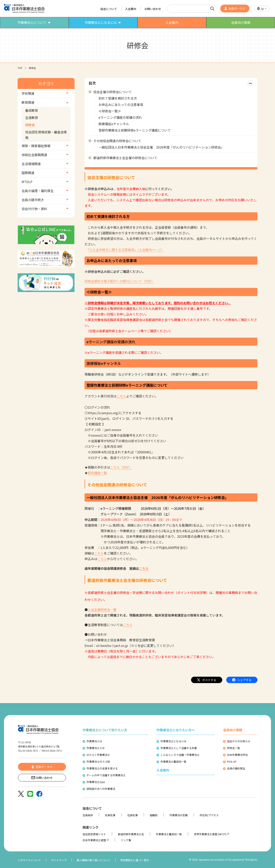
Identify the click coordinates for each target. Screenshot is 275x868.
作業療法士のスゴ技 (98, 762)
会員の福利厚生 (236, 768)
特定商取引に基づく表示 (135, 860)
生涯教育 (32, 118)
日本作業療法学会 (237, 755)
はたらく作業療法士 (98, 755)
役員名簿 (110, 815)
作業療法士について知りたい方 (105, 730)
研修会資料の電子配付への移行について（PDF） (120, 281)
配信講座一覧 (97, 473)
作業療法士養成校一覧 (173, 762)
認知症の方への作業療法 (101, 789)
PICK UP (232, 762)
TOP (20, 68)
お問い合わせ (153, 9)
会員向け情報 (233, 730)
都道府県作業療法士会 (131, 834)
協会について (109, 9)
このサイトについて (29, 860)
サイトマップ (59, 860)
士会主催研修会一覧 (102, 610)
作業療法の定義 (179, 815)
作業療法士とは (96, 748)
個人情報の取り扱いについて (93, 860)
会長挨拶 (88, 815)
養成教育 (32, 110)
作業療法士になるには (173, 741)
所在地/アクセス (209, 815)
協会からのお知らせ (239, 741)
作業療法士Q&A (96, 782)
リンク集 (126, 840)
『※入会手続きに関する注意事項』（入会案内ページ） (126, 250)
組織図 (154, 815)
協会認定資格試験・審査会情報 (46, 135)
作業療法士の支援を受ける (102, 768)
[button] (262, 9)
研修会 (30, 125)
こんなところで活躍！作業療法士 (180, 755)
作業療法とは (94, 741)
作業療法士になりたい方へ (176, 730)
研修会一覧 (234, 748)
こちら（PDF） (121, 467)
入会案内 (131, 9)
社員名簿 (133, 815)
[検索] (212, 9)
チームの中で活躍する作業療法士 (106, 775)
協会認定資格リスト (94, 834)
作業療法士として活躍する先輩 (179, 748)
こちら (121, 396)
